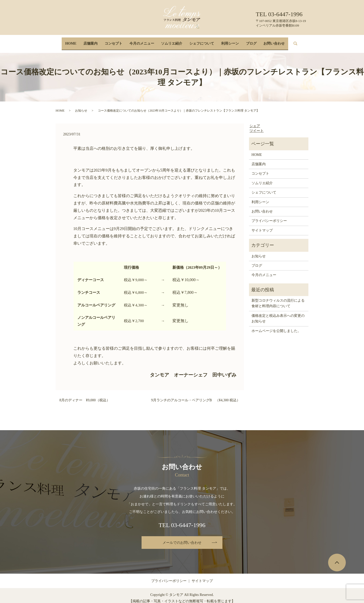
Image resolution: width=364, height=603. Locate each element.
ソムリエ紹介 (172, 41)
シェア (255, 121)
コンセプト (116, 41)
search (293, 41)
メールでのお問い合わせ (182, 538)
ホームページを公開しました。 (276, 326)
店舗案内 (95, 41)
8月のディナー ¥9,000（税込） (85, 395)
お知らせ (81, 106)
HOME (76, 41)
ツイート (257, 126)
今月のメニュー (143, 41)
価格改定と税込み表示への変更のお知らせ (278, 314)
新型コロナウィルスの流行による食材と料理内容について (278, 298)
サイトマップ (262, 226)
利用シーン (227, 41)
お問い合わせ (269, 41)
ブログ (247, 41)
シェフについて (200, 41)
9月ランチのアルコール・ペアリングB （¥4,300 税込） (196, 395)
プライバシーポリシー (269, 216)
